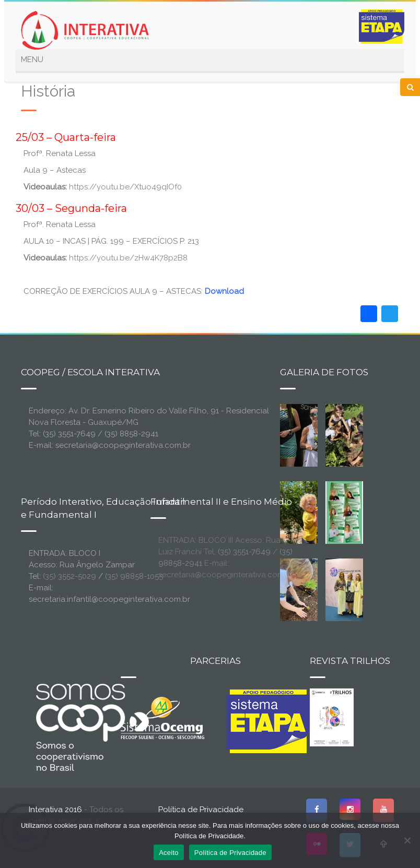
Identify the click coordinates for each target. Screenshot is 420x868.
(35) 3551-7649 (244, 552)
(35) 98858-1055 (134, 576)
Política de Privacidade (201, 810)
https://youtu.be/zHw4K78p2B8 (128, 258)
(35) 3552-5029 (69, 576)
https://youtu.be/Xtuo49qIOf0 (125, 187)
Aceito (169, 853)
